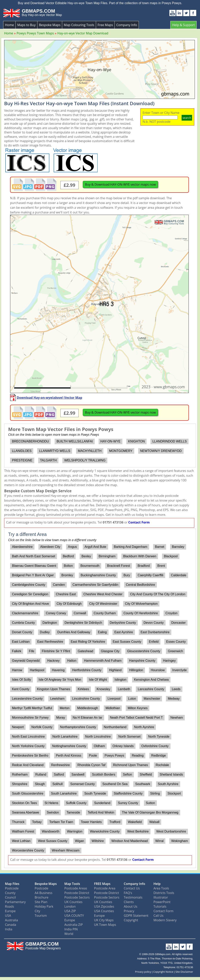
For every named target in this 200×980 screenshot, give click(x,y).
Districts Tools (164, 893)
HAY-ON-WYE (110, 441)
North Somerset (130, 737)
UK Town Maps (105, 925)
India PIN (71, 929)
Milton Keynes (138, 708)
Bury (127, 575)
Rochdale (162, 765)
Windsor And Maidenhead (130, 841)
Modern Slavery (165, 920)
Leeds (176, 689)
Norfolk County (42, 727)
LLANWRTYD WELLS (55, 451)
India (9, 929)
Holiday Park (44, 906)
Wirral (159, 841)
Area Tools (161, 888)
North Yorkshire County (28, 746)
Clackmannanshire (25, 613)
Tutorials (160, 906)
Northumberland (115, 727)
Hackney (53, 661)
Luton (132, 699)
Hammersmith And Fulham (103, 661)
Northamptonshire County (78, 727)
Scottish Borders (104, 774)
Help (157, 884)
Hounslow (158, 670)
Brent (161, 566)
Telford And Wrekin (101, 812)
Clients (129, 902)
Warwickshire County (105, 831)
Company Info (127, 25)
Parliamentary (15, 902)
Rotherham (20, 774)
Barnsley (178, 547)
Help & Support (183, 25)
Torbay (37, 822)
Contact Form (139, 522)
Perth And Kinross (69, 756)
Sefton (127, 774)
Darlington (50, 623)
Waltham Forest (23, 831)
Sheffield (146, 774)
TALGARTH (48, 460)
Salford (59, 774)
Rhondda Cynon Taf (91, 765)
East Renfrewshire (50, 642)
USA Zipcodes (104, 906)
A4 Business (43, 893)
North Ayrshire (144, 727)
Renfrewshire (60, 765)
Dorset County (22, 632)
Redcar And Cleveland (28, 765)
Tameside (73, 812)
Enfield (154, 642)
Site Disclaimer (184, 972)
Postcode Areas (76, 888)
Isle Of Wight (98, 680)
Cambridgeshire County (29, 585)
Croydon (171, 613)
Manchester (152, 699)
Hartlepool (37, 670)
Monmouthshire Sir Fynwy (30, 718)
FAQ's (128, 893)
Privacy (129, 911)
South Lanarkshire (64, 793)
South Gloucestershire (28, 793)
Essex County (176, 642)
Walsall (154, 822)
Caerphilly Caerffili (150, 575)
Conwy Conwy (56, 613)
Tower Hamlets (91, 822)
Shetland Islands (171, 774)
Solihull (58, 784)
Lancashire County (151, 689)
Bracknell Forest (119, 566)
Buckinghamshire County (98, 575)
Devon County (154, 623)
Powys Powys (114, 756)
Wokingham (180, 841)
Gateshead (85, 651)
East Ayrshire (124, 632)
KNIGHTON (136, 441)
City (37, 911)
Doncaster (179, 623)
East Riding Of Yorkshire (88, 642)
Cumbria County (23, 623)
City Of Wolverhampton (141, 604)
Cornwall (80, 613)
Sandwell (78, 774)
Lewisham (57, 699)
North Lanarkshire (65, 737)
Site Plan (41, 902)
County (10, 893)
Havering (58, 670)
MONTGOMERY (121, 451)
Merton (65, 708)
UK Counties (73, 902)
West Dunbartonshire (171, 831)
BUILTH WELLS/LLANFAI (75, 441)
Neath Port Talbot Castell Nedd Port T (136, 718)
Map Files (12, 884)
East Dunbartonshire (155, 632)
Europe (10, 911)
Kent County (21, 689)
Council (10, 897)
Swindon (53, 812)
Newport (18, 727)
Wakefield (135, 822)
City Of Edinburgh (69, 604)
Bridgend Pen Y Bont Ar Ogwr (33, 575)
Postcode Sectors (77, 897)
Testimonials (133, 897)
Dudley (45, 632)
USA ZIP (70, 911)
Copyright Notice (163, 972)
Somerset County (83, 784)
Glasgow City (110, 651)
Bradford (144, 566)
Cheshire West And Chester (103, 594)
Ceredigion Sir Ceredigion (30, 594)
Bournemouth (90, 566)
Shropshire (20, 784)
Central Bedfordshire (140, 585)
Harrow (17, 670)
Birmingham (107, 556)
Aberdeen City (50, 547)
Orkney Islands (123, 746)
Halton (72, 661)
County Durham (105, 613)
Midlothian (113, 708)
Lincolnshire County (86, 699)
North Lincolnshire (98, 737)
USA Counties (104, 911)
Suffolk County (76, 803)
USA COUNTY (74, 916)
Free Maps (105, 25)
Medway (174, 699)
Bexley (86, 556)
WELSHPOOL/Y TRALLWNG (85, 460)
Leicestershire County (27, 699)
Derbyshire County (123, 623)
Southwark (143, 784)
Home (9, 25)
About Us (131, 906)
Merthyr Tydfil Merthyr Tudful (32, 708)
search (187, 118)
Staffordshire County (128, 793)
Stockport (174, 793)
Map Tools (72, 884)
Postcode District (77, 893)
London (70, 906)
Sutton (150, 803)
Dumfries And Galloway (74, 632)
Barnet (160, 547)
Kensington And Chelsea (151, 680)
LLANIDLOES (22, 451)
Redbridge (159, 756)
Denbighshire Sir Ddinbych (83, 623)
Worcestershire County (28, 850)
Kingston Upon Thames (54, 689)
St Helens (51, 803)
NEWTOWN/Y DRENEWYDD (161, 451)
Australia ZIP (74, 925)
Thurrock (18, 822)
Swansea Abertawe (25, 812)
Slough (40, 784)
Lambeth (124, 689)
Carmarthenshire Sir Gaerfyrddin (95, 585)
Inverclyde (180, 670)
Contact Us (132, 888)
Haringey (169, 661)
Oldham (99, 746)
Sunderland (102, 803)
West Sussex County (53, 841)
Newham (177, 718)
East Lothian (21, 642)
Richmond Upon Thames (131, 765)
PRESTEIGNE (22, 460)
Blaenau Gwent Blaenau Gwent (34, 566)
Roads (10, 906)
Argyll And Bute (95, 547)
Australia (11, 920)
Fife (32, 651)
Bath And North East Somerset (33, 556)
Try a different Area (27, 534)
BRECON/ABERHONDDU (30, 441)
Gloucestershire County (144, 651)
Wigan (80, 841)
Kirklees (83, 689)
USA (8, 916)
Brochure (41, 897)
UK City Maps (104, 920)
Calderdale (179, 575)
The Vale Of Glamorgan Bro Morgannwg (150, 812)
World (69, 934)
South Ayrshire (168, 784)
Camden (59, 585)
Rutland (41, 774)
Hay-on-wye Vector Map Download (83, 33)
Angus (72, 547)
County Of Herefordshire (141, 613)
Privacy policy (143, 972)
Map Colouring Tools (79, 25)
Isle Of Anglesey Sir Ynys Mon (60, 680)
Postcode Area (105, 888)
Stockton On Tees (24, 803)
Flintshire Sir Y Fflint (56, 651)
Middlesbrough (88, 708)
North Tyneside (159, 737)
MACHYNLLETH (90, 451)
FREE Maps (102, 884)
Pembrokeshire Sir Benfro (30, 756)
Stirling (155, 793)
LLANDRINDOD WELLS (170, 441)
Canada (10, 925)
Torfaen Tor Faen (61, 822)
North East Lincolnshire (28, 737)
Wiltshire (98, 841)
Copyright (131, 920)
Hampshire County (142, 661)
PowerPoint (162, 902)
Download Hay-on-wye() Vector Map (50, 398)
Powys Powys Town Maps (35, 33)
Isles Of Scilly (21, 680)
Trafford (115, 822)
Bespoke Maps (50, 25)
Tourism (41, 916)
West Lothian (21, 841)
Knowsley (103, 689)
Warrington (75, 831)
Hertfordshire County (87, 670)
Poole (93, 756)
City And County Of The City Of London (158, 594)
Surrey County (128, 803)
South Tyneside (95, 793)
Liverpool (114, 699)
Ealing (102, 632)
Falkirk (17, 651)
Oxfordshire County (155, 746)
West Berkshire (138, 831)
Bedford (68, 556)
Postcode (12, 888)
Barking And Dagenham (131, 547)
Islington (121, 680)
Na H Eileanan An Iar (87, 718)
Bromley (67, 575)
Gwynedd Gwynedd (26, 661)
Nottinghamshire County (69, 746)
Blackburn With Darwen (140, 556)
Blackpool (171, 556)
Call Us (159, 916)
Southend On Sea (115, 784)
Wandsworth (50, 831)
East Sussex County (127, 642)
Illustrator (161, 897)
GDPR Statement (136, 916)
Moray (61, 718)
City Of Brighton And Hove (30, 604)
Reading (138, 756)
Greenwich (175, 651)
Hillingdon (136, 670)
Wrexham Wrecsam (66, 850)
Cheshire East (66, 594)
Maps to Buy (26, 25)
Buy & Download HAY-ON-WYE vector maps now (120, 184)
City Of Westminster (103, 604)
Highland (115, 670)
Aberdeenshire (22, 547)
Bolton (68, 566)
